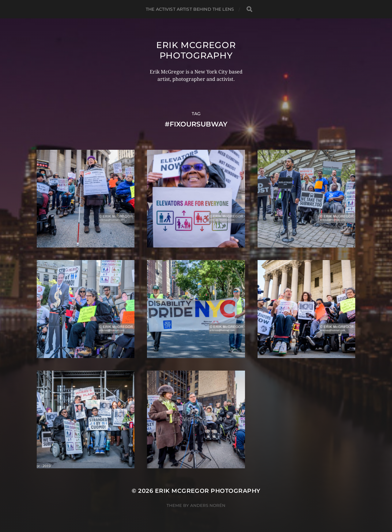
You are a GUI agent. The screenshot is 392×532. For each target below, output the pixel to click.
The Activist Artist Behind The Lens (190, 9)
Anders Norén (208, 505)
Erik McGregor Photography (196, 50)
